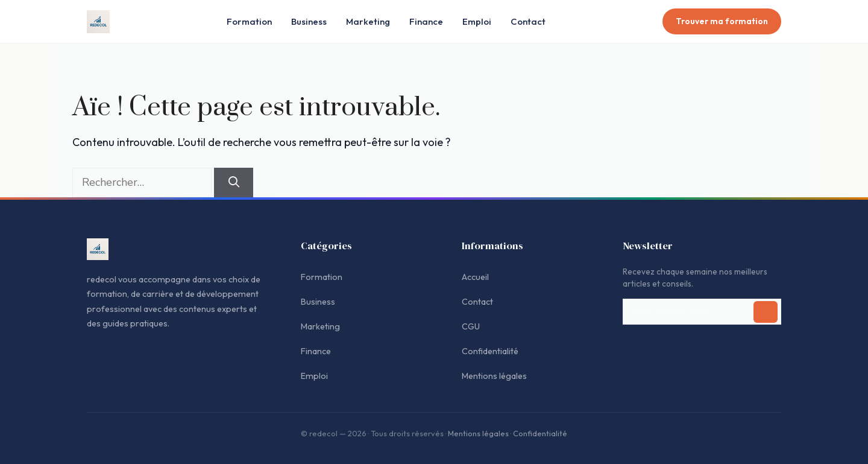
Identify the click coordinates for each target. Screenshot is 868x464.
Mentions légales (494, 376)
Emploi (477, 21)
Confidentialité (490, 351)
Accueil (475, 277)
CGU (471, 326)
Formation (249, 21)
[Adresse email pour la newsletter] (702, 312)
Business (309, 21)
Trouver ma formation (722, 21)
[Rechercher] (234, 183)
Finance (426, 21)
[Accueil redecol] (98, 22)
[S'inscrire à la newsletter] (766, 312)
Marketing (368, 21)
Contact (528, 21)
